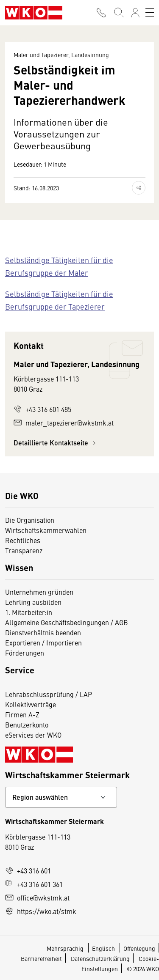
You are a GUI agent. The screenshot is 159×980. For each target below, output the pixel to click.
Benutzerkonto (27, 725)
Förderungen (25, 653)
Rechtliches (23, 540)
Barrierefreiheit (41, 958)
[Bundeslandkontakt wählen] (61, 797)
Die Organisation (30, 520)
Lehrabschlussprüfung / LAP (49, 694)
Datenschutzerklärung (100, 958)
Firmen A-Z (22, 714)
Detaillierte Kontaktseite (56, 443)
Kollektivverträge (31, 704)
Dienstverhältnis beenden (43, 632)
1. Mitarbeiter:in (29, 612)
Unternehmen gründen (39, 592)
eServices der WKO (33, 735)
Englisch (104, 948)
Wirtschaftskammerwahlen (46, 530)
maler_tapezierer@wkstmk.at (64, 423)
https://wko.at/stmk (41, 911)
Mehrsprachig (66, 948)
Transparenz (24, 550)
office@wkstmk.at (37, 898)
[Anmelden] (135, 13)
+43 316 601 (28, 870)
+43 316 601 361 (34, 884)
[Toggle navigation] (150, 13)
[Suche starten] (118, 13)
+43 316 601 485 (42, 409)
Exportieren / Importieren (43, 642)
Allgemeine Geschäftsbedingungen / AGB (67, 622)
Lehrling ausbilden (33, 602)
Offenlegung (139, 948)
